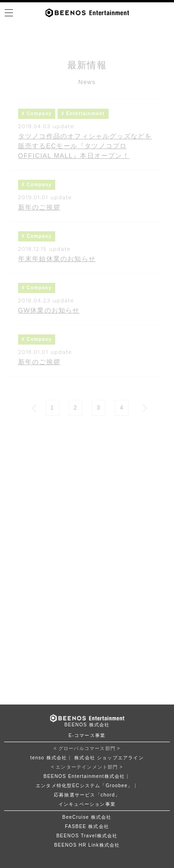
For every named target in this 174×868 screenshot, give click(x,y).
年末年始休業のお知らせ (57, 259)
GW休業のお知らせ (49, 310)
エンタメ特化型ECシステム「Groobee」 (84, 786)
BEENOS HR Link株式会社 (87, 845)
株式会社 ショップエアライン (109, 758)
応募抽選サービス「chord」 (87, 795)
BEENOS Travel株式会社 (87, 836)
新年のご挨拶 (39, 207)
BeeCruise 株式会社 (87, 817)
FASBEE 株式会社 (87, 826)
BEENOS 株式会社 (87, 725)
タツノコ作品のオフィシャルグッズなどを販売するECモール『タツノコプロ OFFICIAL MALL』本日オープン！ (85, 146)
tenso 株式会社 (48, 758)
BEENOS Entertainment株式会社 (84, 776)
